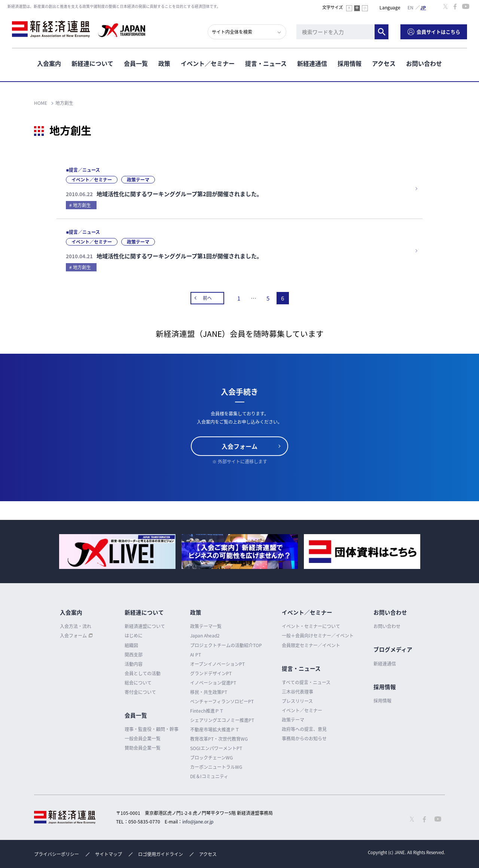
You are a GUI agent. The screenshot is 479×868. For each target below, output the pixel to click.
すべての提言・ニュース (306, 682)
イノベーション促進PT (213, 683)
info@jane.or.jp (198, 822)
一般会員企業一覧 (143, 738)
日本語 (423, 7)
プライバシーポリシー (57, 854)
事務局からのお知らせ (304, 738)
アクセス (384, 63)
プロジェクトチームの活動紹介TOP (226, 645)
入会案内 (49, 63)
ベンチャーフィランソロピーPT (222, 701)
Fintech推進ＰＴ (207, 711)
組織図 (131, 645)
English (411, 7)
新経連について (92, 63)
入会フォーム (239, 446)
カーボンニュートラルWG (216, 767)
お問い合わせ (424, 63)
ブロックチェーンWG (211, 758)
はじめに (134, 636)
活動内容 (134, 664)
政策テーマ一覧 (206, 626)
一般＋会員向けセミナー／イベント (318, 636)
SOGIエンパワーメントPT (216, 748)
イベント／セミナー (208, 63)
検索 (382, 32)
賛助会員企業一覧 (143, 748)
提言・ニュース (266, 63)
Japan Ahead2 (205, 636)
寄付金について (140, 692)
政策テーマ (293, 720)
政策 (164, 63)
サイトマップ (109, 854)
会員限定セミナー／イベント (311, 645)
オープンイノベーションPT (217, 664)
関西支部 (134, 655)
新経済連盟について (145, 626)
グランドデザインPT (211, 673)
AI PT (196, 655)
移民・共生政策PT (209, 692)
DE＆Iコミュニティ (209, 776)
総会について (138, 683)
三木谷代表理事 (298, 692)
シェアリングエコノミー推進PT (222, 720)
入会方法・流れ (76, 626)
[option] (117, 552)
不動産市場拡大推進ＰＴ (215, 730)
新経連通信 (312, 63)
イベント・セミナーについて (311, 626)
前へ (207, 298)
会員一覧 (136, 63)
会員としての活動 (143, 673)
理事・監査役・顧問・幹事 (152, 729)
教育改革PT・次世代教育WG (219, 739)
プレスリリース (297, 701)
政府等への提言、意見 (304, 729)
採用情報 (350, 63)
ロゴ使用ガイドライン (161, 854)
